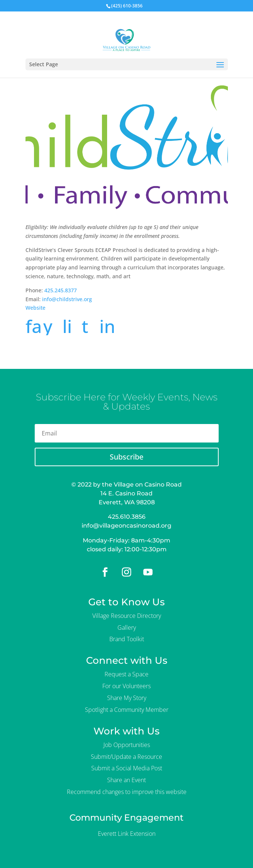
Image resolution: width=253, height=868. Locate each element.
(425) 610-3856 (127, 6)
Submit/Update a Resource (126, 757)
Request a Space (126, 674)
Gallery (127, 628)
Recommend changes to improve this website (127, 792)
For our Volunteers (126, 686)
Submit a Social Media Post (127, 768)
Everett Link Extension (127, 834)
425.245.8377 (61, 290)
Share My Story (127, 698)
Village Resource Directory (127, 616)
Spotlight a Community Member (127, 710)
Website (35, 308)
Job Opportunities (127, 745)
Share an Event (126, 780)
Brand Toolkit (127, 639)
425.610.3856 (127, 517)
